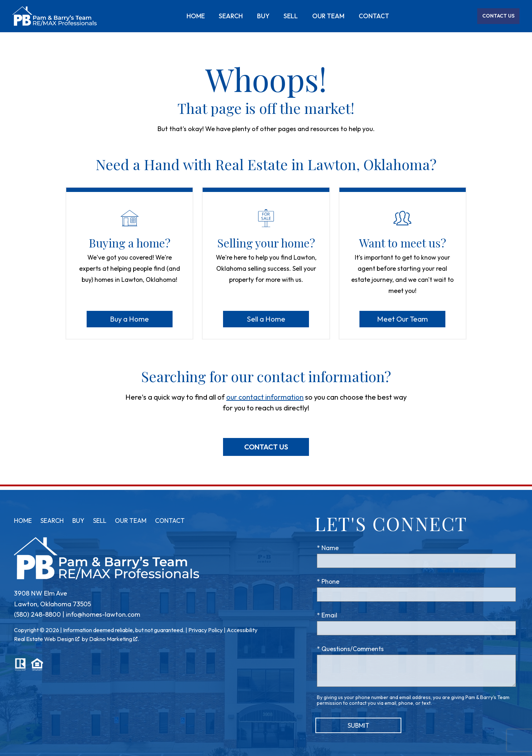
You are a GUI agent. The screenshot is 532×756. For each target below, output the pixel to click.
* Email (327, 615)
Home (196, 16)
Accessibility (242, 630)
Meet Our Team (402, 319)
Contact (374, 16)
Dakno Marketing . (114, 639)
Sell (291, 16)
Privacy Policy (205, 630)
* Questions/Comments (350, 649)
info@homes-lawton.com (103, 614)
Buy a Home (129, 319)
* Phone (328, 581)
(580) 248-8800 (37, 614)
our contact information (265, 397)
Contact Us (266, 447)
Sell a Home (266, 319)
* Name (328, 548)
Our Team (328, 16)
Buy (263, 16)
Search (231, 16)
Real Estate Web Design (47, 639)
